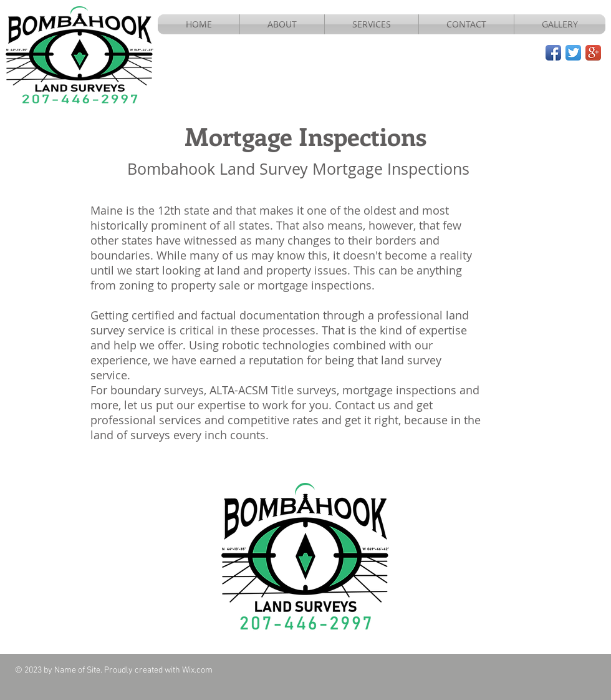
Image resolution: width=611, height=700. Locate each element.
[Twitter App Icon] (573, 53)
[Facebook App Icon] (553, 53)
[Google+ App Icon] (593, 53)
